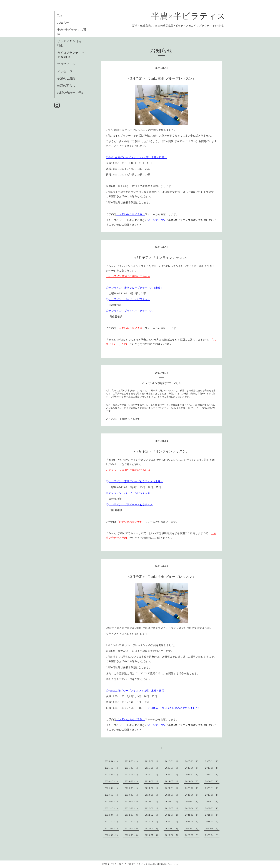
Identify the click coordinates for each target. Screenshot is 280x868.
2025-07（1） (172, 768)
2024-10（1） (112, 781)
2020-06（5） (172, 835)
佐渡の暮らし (66, 86)
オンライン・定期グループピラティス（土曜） (136, 288)
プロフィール (66, 64)
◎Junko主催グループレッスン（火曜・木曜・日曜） (136, 157)
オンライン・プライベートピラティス (131, 311)
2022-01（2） (172, 815)
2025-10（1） (112, 768)
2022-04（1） (112, 815)
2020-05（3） (192, 835)
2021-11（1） (212, 815)
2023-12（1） (192, 788)
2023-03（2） (132, 801)
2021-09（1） (132, 822)
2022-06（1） (192, 808)
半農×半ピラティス (188, 16)
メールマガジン (157, 220)
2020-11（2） (192, 828)
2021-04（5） (212, 822)
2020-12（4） (172, 828)
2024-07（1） (172, 781)
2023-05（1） (212, 795)
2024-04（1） (112, 788)
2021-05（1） (192, 822)
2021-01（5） (152, 828)
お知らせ (63, 23)
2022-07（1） (172, 808)
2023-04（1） (112, 801)
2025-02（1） (152, 775)
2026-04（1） (112, 761)
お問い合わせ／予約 (71, 93)
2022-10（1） (112, 808)
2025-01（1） (172, 775)
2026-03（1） (132, 761)
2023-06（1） (192, 795)
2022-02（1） (152, 815)
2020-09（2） (112, 835)
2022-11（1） (212, 801)
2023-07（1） (172, 795)
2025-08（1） (152, 768)
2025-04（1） (112, 775)
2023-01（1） (172, 801)
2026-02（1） (152, 761)
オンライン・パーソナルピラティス (129, 299)
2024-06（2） (192, 781)
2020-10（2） (212, 828)
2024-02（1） (152, 788)
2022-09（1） (132, 808)
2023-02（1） (152, 801)
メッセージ (65, 71)
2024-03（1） (132, 788)
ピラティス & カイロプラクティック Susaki (132, 864)
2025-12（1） (192, 761)
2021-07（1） (172, 822)
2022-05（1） (212, 808)
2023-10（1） (112, 795)
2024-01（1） (172, 788)
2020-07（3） (152, 835)
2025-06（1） (192, 768)
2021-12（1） (192, 815)
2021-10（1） (112, 822)
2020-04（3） (212, 835)
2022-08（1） (152, 808)
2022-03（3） (132, 815)
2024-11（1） (212, 775)
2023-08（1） (152, 795)
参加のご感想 (66, 78)
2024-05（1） (212, 781)
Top (60, 15)
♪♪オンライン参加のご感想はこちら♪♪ (128, 276)
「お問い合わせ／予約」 (131, 214)
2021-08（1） (152, 822)
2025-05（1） (212, 768)
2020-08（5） (132, 835)
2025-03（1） (132, 775)
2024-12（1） (192, 775)
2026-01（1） (172, 761)
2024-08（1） (152, 781)
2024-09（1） (132, 781)
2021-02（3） (132, 828)
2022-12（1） (192, 801)
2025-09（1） (132, 768)
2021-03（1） (112, 828)
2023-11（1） (212, 788)
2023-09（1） (132, 795)
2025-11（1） (212, 761)
